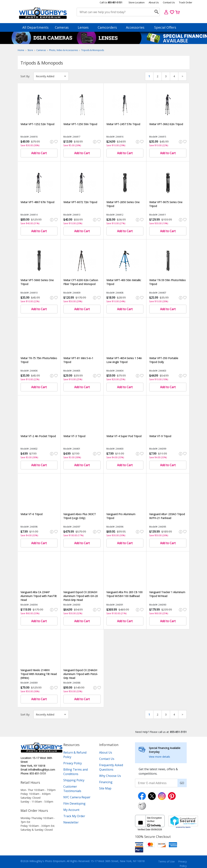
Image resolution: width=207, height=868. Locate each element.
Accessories (137, 27)
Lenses (85, 27)
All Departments (35, 27)
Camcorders (109, 27)
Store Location (137, 2)
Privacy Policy (73, 763)
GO (182, 783)
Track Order (186, 2)
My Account (71, 810)
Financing (106, 782)
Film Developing (74, 803)
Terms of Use (166, 861)
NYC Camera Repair (77, 797)
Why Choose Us (110, 776)
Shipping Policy (74, 780)
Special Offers (165, 27)
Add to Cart (39, 153)
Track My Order (74, 816)
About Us (154, 2)
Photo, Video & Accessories (64, 50)
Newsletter (71, 822)
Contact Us (169, 2)
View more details (159, 757)
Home (21, 50)
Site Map (105, 788)
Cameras (64, 27)
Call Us (111, 2)
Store (30, 50)
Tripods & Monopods (93, 50)
